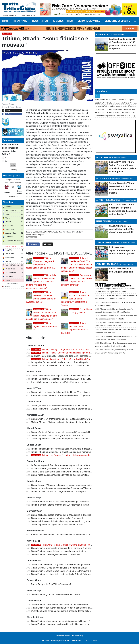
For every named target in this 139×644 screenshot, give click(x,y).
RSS (95, 641)
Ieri (103, 96)
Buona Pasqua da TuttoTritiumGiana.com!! (51, 584)
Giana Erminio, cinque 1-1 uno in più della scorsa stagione (59, 551)
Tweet (48, 245)
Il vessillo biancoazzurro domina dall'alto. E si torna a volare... (60, 382)
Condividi (33, 245)
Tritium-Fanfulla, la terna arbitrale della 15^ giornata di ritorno (60, 505)
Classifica (8, 202)
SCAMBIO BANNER (50, 641)
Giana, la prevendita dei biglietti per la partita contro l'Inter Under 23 (63, 439)
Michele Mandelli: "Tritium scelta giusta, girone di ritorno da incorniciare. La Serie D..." (72, 422)
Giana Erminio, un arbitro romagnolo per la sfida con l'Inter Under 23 (63, 419)
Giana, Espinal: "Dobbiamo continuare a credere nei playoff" (60, 568)
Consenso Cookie (63, 636)
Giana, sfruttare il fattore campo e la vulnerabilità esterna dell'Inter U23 (65, 432)
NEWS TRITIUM (103, 157)
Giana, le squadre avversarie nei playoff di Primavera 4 (57, 518)
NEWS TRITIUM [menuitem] (40, 21)
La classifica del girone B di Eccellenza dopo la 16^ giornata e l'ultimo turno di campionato (74, 356)
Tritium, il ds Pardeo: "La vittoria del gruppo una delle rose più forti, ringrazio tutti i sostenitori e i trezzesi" (41, 282)
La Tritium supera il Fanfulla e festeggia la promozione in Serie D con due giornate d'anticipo (75, 465)
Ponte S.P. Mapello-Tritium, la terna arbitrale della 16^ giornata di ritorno (65, 395)
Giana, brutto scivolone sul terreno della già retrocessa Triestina (61, 488)
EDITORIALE (102, 34)
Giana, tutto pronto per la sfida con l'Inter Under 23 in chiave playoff (63, 392)
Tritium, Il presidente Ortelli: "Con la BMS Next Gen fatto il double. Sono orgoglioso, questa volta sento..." (77, 265)
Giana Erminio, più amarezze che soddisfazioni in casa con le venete (64, 624)
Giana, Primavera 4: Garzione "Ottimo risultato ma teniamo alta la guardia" (66, 409)
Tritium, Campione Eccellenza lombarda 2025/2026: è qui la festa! (62, 379)
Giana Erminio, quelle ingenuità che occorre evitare (55, 554)
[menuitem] (135, 21)
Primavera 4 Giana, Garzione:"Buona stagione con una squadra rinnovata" (72, 545)
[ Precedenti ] (13, 196)
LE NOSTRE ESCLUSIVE (43, 232)
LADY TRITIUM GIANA (107, 264)
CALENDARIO (77, 641)
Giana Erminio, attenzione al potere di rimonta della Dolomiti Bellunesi (64, 621)
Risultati (13, 170)
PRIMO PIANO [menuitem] (20, 21)
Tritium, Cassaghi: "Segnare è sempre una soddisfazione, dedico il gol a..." (72, 350)
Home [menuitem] (5, 21)
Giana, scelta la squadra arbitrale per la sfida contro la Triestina (61, 515)
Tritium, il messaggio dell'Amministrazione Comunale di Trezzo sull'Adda (65, 449)
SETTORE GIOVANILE (107, 179)
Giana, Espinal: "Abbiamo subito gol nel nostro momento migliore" (62, 485)
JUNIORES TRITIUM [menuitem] (63, 21)
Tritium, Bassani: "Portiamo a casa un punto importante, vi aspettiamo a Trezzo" (75, 299)
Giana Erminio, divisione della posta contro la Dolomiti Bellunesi (61, 574)
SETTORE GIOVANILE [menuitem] (89, 21)
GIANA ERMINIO (104, 221)
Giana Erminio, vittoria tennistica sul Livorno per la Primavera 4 (61, 571)
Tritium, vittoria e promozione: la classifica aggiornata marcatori (61, 452)
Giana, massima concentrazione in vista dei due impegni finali (60, 475)
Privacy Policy (77, 636)
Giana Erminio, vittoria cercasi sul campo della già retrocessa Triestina (64, 502)
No (6, 161)
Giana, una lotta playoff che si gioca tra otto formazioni (57, 435)
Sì (5, 157)
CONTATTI (88, 641)
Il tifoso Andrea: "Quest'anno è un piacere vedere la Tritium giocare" (122, 250)
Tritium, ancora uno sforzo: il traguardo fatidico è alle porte (59, 491)
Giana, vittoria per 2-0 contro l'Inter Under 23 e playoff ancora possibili (64, 366)
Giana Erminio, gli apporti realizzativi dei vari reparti (56, 594)
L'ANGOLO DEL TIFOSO (108, 243)
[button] (13, 165)
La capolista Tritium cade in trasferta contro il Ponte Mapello (59, 362)
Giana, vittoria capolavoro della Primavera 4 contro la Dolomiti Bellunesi (65, 472)
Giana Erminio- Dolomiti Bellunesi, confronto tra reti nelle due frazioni (64, 605)
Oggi (98, 96)
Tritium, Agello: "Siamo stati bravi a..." (45, 326)
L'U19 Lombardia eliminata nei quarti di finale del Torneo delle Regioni (64, 611)
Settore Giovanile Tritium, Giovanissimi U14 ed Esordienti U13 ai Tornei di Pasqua (70, 535)
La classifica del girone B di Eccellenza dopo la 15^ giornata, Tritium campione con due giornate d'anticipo (81, 469)
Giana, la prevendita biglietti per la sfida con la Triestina (57, 525)
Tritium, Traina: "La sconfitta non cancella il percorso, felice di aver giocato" (72, 353)
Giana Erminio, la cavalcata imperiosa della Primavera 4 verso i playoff (65, 548)
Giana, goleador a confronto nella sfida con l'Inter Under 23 (59, 406)
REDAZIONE (64, 641)
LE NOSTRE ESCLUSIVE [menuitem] (117, 21)
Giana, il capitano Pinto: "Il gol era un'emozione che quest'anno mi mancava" (67, 565)
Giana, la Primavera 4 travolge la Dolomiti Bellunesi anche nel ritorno (64, 376)
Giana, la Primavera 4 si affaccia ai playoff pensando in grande (61, 521)
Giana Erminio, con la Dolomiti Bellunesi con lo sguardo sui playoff (63, 608)
